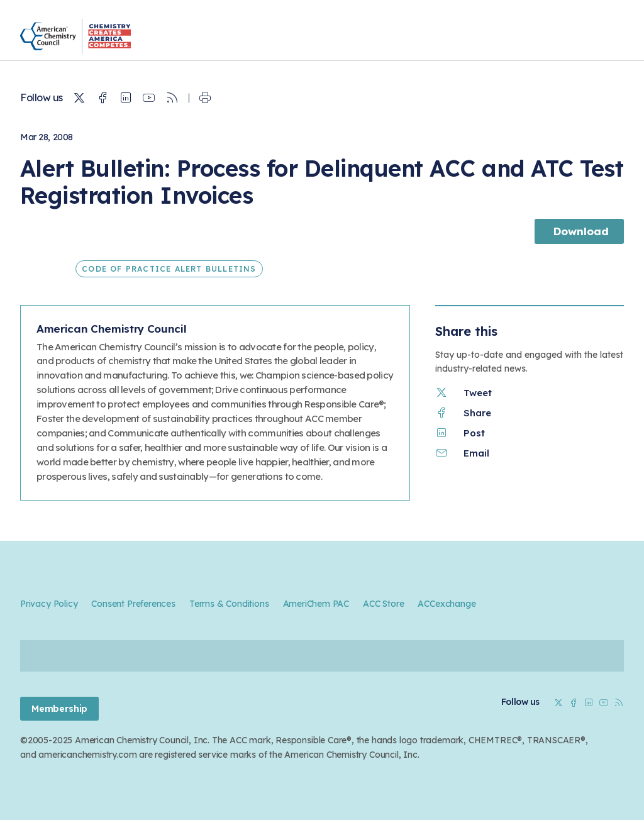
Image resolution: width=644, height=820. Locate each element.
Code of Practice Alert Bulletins (169, 269)
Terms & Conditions (229, 604)
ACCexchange (447, 604)
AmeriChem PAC (316, 604)
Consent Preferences (133, 604)
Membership (59, 709)
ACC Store (383, 604)
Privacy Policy (49, 604)
